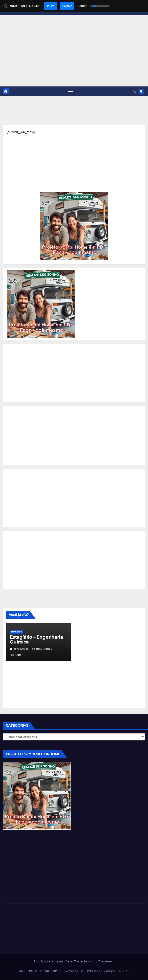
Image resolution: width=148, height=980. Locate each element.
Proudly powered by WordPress (53, 961)
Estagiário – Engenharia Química (36, 639)
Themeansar (106, 961)
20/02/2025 (22, 649)
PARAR (67, 6)
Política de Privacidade (101, 971)
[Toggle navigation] (71, 91)
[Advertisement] (74, 165)
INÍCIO (22, 971)
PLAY (51, 6)
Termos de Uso (74, 971)
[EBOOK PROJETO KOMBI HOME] (74, 226)
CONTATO (125, 971)
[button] (134, 91)
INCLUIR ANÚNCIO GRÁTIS (45, 971)
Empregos (16, 632)
